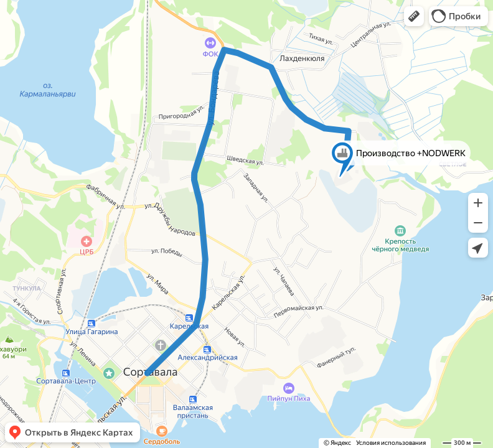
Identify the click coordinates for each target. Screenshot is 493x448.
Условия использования (391, 443)
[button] (414, 16)
